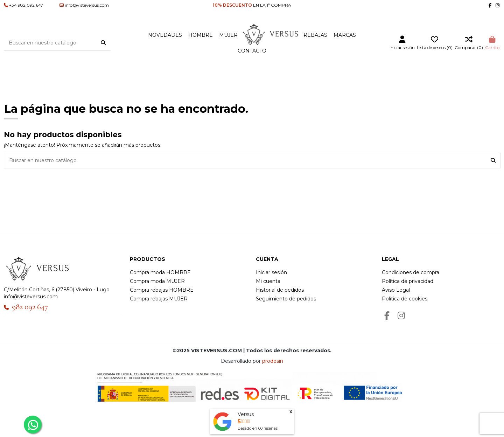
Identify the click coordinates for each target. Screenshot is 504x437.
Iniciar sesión (271, 272)
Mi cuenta (268, 281)
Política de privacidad (408, 281)
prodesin (273, 361)
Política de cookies (405, 299)
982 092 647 (30, 307)
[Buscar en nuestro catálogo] (103, 43)
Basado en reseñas (258, 428)
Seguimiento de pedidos (286, 299)
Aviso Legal (396, 290)
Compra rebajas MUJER (159, 299)
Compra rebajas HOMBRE (162, 290)
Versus (246, 414)
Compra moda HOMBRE (160, 272)
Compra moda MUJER (157, 281)
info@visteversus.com (31, 297)
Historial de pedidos (280, 290)
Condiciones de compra (411, 272)
